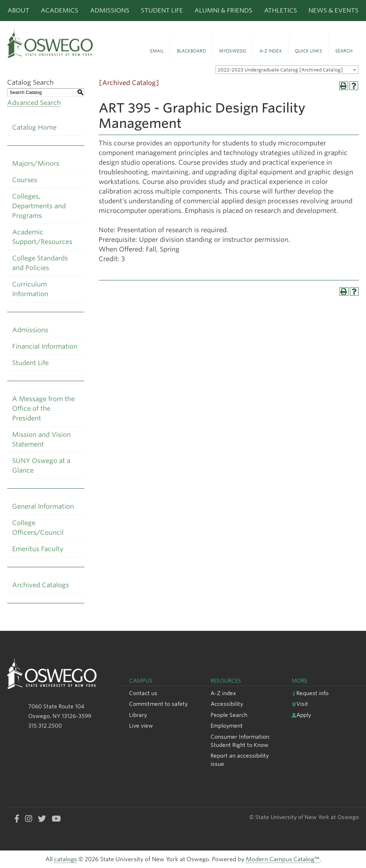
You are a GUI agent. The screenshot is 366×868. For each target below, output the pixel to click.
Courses (25, 180)
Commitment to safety (158, 704)
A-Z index (223, 693)
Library (138, 715)
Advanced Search (34, 103)
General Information (43, 506)
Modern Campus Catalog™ (283, 859)
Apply (301, 715)
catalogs (65, 859)
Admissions (110, 10)
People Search (229, 715)
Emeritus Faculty (38, 549)
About (18, 10)
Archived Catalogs (41, 585)
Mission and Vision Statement (41, 439)
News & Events (333, 10)
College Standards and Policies (40, 263)
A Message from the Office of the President (43, 408)
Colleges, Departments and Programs (39, 206)
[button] (157, 46)
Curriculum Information (30, 289)
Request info (310, 693)
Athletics (281, 10)
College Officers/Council (38, 528)
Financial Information (45, 346)
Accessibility (227, 704)
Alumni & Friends (223, 10)
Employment (227, 726)
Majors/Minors (36, 163)
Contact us (143, 693)
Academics (60, 10)
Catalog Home (34, 127)
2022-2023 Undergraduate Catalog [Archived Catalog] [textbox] (280, 70)
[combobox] (287, 70)
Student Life (162, 10)
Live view (141, 726)
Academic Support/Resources (42, 237)
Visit (300, 704)
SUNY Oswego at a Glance (41, 465)
